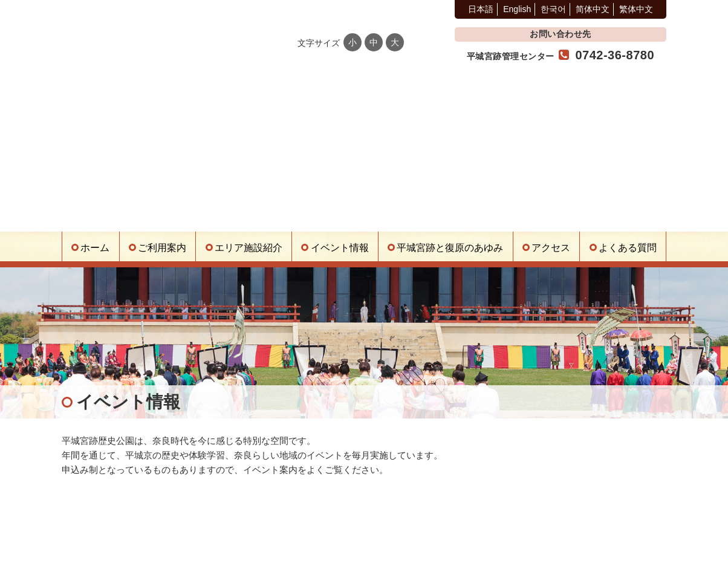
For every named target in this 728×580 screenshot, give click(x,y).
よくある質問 (628, 248)
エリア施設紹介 (249, 248)
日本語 (481, 9)
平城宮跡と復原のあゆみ (450, 248)
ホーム (95, 248)
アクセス (551, 248)
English (517, 9)
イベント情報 (340, 248)
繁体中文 (636, 9)
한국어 (553, 9)
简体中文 (593, 9)
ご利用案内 (162, 248)
